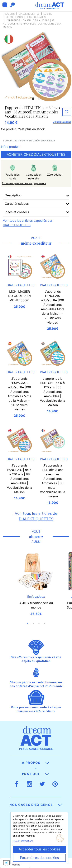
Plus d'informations (23, 841)
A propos (35, 763)
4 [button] (45, 623)
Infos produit (10, 147)
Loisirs (48, 14)
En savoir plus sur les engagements (24, 183)
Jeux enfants (14, 17)
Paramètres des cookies (39, 858)
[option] (36, 66)
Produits (9, 14)
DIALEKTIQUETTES (29, 14)
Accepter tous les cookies (39, 849)
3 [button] (39, 623)
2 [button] (39, 99)
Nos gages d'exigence (36, 805)
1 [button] (33, 99)
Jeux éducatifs (36, 17)
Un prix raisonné (62, 122)
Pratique (36, 774)
